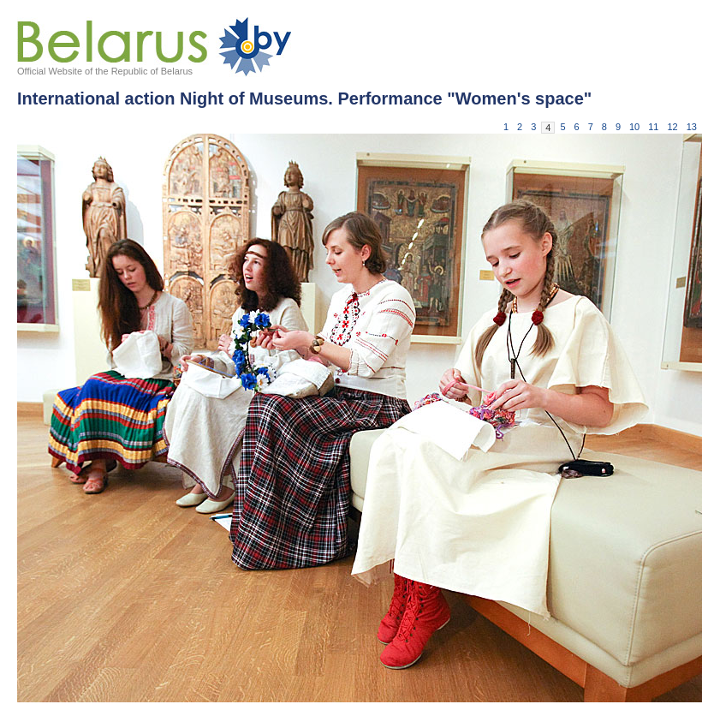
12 (673, 127)
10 (634, 127)
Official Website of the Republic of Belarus (105, 71)
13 (692, 127)
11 (653, 127)
